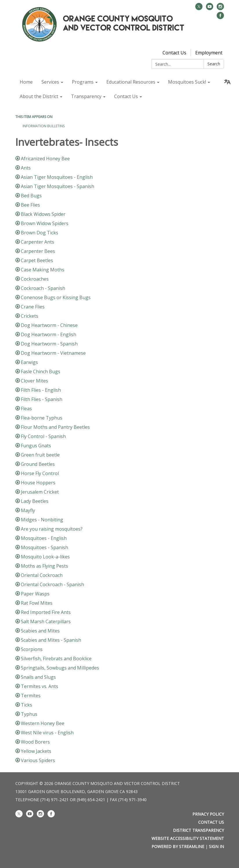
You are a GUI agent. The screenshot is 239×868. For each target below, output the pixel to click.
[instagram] (220, 8)
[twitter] (199, 8)
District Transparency (198, 830)
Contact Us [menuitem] (126, 96)
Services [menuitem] (50, 82)
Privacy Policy (208, 814)
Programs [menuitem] (83, 82)
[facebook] (220, 17)
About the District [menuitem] (39, 96)
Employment (209, 53)
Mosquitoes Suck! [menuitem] (187, 82)
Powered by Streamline (178, 846)
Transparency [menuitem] (86, 96)
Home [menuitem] (26, 82)
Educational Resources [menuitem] (131, 82)
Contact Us (174, 53)
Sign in (216, 846)
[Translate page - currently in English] (227, 82)
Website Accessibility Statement (188, 838)
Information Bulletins (44, 126)
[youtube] (210, 8)
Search (214, 64)
